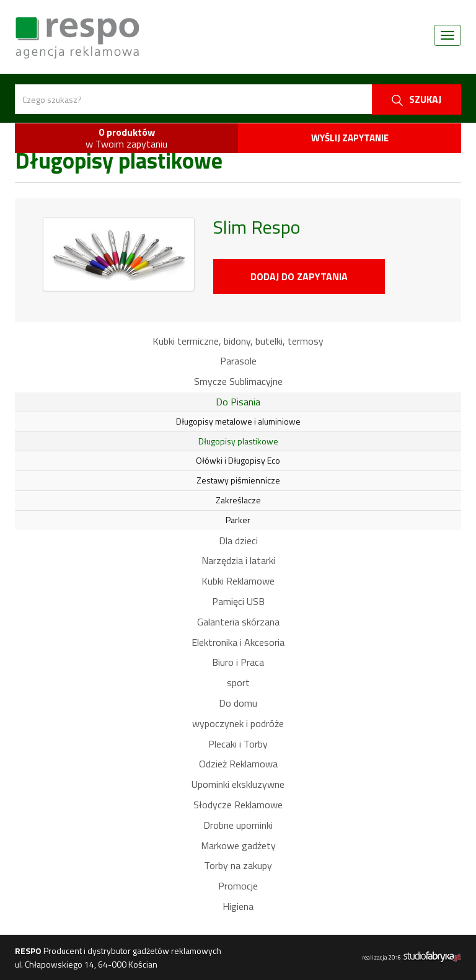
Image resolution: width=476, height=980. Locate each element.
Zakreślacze (238, 500)
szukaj (416, 99)
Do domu (238, 703)
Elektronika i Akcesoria (238, 642)
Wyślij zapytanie (350, 138)
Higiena (238, 906)
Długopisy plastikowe (238, 441)
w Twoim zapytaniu (126, 138)
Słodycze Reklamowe (238, 805)
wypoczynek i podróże (238, 723)
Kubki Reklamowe (238, 581)
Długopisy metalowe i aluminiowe (238, 421)
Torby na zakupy (238, 865)
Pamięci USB (238, 601)
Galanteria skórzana (238, 622)
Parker (238, 520)
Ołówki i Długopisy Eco (238, 460)
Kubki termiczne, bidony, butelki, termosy (238, 341)
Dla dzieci (238, 541)
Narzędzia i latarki (238, 560)
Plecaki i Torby (238, 744)
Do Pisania (238, 402)
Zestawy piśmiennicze (238, 480)
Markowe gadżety (238, 845)
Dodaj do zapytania (299, 276)
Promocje (238, 886)
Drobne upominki (238, 825)
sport (238, 682)
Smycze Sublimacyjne (238, 381)
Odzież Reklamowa (238, 764)
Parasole (238, 361)
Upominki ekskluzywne (238, 784)
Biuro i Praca (238, 662)
